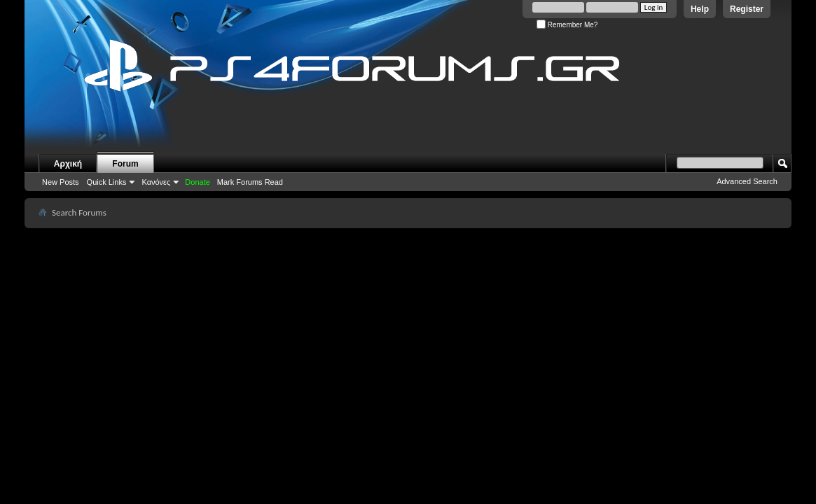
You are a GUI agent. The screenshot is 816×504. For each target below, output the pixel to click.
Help (700, 9)
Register (747, 9)
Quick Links (107, 182)
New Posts (61, 182)
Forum (125, 164)
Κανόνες (156, 182)
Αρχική (68, 164)
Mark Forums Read (250, 182)
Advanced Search (747, 181)
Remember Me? (567, 25)
